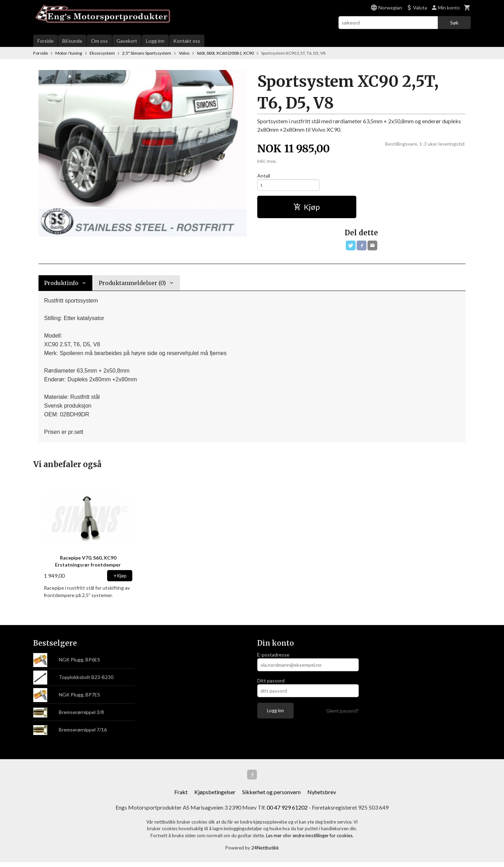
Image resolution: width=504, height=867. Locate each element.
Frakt (181, 797)
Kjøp (307, 209)
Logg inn (155, 41)
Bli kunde (72, 41)
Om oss (99, 41)
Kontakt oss (187, 41)
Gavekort (127, 41)
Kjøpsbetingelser (215, 797)
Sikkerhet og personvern (271, 797)
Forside (45, 41)
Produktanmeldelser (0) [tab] (132, 286)
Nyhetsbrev (322, 797)
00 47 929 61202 (287, 812)
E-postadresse (273, 658)
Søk (454, 23)
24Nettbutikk (265, 853)
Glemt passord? (342, 714)
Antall (264, 176)
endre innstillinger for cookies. (323, 840)
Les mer (274, 840)
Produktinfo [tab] (61, 286)
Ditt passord (271, 684)
